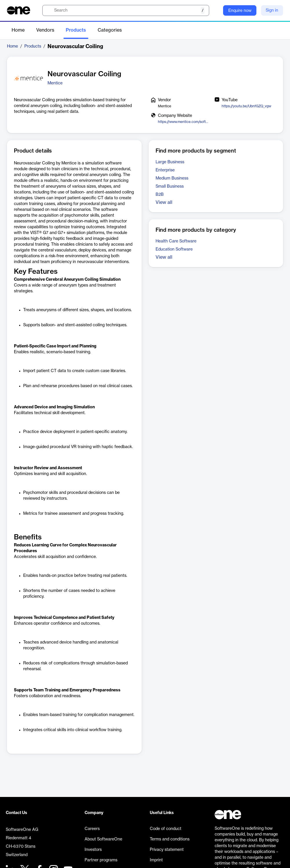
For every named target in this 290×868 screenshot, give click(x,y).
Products (76, 30)
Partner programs (101, 860)
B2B (160, 195)
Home (18, 30)
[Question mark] (215, 10)
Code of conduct (166, 829)
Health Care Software (176, 241)
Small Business (170, 186)
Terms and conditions (170, 839)
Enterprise (165, 170)
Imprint (156, 860)
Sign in (272, 10)
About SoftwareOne (103, 839)
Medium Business (172, 178)
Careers (92, 829)
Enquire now (240, 11)
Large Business (170, 162)
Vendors (45, 30)
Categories (110, 30)
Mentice (55, 83)
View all (164, 202)
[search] (126, 10)
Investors (93, 850)
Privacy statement (167, 850)
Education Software (174, 249)
